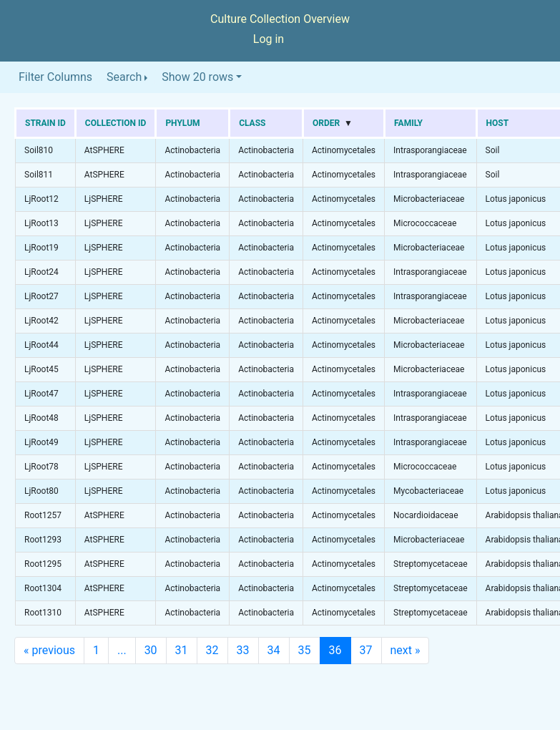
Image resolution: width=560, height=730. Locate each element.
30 (151, 650)
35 (305, 650)
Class (252, 123)
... (122, 650)
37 (366, 650)
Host (498, 123)
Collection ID (116, 123)
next (406, 650)
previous (49, 650)
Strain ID (45, 123)
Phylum (182, 123)
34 (274, 650)
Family (408, 123)
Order (326, 123)
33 (243, 650)
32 (212, 650)
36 (335, 650)
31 (182, 650)
